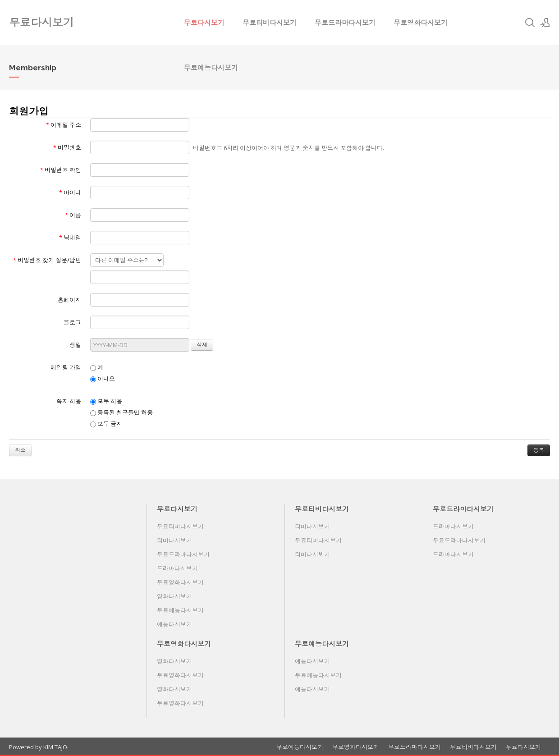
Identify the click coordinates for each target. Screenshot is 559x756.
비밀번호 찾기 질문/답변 (47, 260)
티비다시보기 (174, 541)
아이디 (70, 192)
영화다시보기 (174, 596)
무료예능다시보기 (211, 68)
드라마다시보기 (177, 568)
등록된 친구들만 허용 (121, 412)
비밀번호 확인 (61, 170)
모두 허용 (106, 401)
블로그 (72, 322)
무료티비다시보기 (270, 23)
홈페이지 (69, 300)
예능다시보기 (174, 624)
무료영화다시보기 (421, 23)
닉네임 (70, 238)
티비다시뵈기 (312, 554)
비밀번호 (67, 147)
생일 (75, 345)
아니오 (103, 379)
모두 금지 (106, 424)
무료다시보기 (204, 23)
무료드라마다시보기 (345, 23)
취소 (20, 450)
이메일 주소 (64, 125)
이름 (73, 215)
